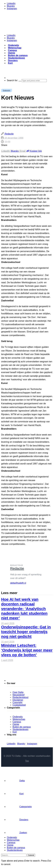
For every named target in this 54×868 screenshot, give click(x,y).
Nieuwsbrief (19, 695)
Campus (12, 50)
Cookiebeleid (19, 705)
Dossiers (13, 61)
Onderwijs (13, 45)
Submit (31, 855)
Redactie (9, 134)
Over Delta (18, 692)
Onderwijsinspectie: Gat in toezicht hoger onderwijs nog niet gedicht (26, 632)
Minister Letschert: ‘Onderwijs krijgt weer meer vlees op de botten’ (27, 650)
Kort (10, 63)
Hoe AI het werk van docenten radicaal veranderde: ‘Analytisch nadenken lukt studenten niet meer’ (24, 609)
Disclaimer (18, 700)
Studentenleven (16, 58)
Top (27, 761)
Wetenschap (15, 48)
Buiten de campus (18, 55)
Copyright (17, 702)
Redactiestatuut (20, 697)
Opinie (12, 53)
